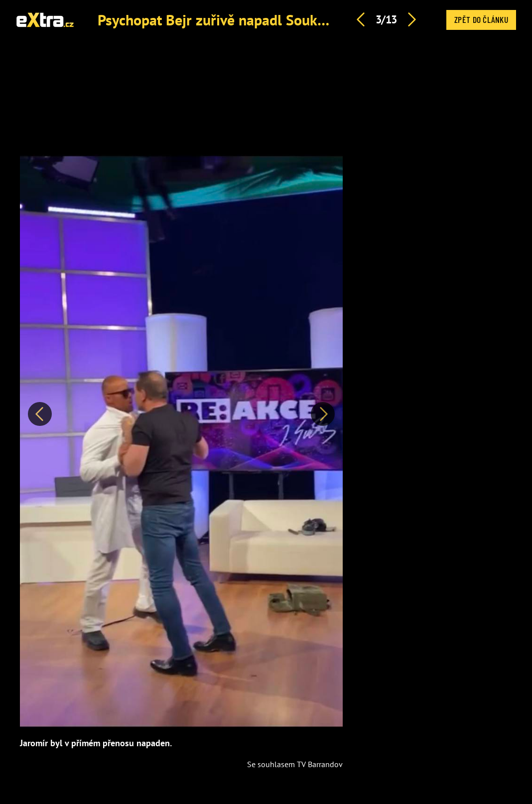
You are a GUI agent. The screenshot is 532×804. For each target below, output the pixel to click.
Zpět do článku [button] (481, 19)
